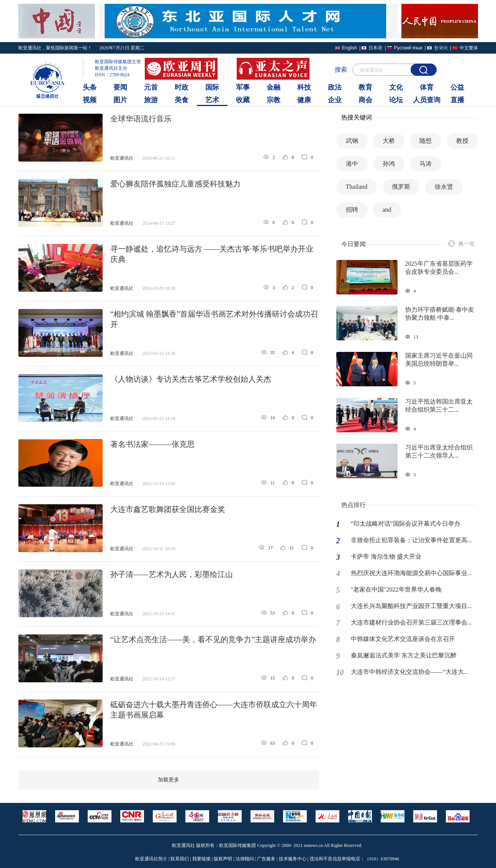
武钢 (352, 141)
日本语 (375, 48)
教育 (365, 87)
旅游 (151, 100)
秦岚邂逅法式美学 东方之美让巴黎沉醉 (404, 655)
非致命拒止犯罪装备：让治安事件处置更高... (411, 540)
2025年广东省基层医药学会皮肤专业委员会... (439, 268)
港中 (352, 164)
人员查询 (427, 100)
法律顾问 (245, 859)
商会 (365, 100)
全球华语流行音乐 (141, 119)
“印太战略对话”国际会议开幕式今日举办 (406, 524)
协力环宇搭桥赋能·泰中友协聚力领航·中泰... (440, 314)
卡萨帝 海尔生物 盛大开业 (386, 557)
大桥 (389, 141)
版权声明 (223, 859)
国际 (212, 87)
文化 (396, 87)
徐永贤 (444, 187)
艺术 (212, 100)
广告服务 (266, 859)
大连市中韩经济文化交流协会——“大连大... (410, 672)
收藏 (243, 100)
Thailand (357, 187)
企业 (335, 100)
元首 (151, 87)
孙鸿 (389, 164)
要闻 (120, 87)
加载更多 (169, 780)
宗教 (273, 100)
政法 (335, 87)
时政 (182, 87)
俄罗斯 (401, 187)
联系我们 (180, 859)
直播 (457, 100)
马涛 (426, 164)
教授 (462, 141)
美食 (182, 100)
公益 (457, 87)
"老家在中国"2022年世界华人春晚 (396, 589)
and (387, 210)
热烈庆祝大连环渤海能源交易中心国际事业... (411, 573)
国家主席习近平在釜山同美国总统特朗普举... (439, 360)
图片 (120, 100)
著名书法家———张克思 (152, 444)
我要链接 (201, 859)
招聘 (352, 210)
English (349, 48)
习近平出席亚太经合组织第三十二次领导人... (439, 451)
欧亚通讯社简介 (151, 859)
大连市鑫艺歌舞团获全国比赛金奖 (168, 509)
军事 (243, 87)
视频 (90, 100)
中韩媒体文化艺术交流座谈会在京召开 (403, 639)
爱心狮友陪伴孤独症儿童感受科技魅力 (175, 184)
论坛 (396, 100)
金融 (273, 87)
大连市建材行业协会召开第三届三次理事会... (411, 622)
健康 (304, 100)
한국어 (441, 48)
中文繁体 (469, 48)
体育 (427, 87)
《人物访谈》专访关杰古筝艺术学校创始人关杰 (191, 379)
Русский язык (408, 48)
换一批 (462, 244)
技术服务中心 (293, 859)
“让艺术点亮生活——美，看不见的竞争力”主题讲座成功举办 (213, 639)
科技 (304, 87)
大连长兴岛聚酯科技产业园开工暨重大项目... (411, 606)
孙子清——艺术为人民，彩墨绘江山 (172, 574)
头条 (90, 87)
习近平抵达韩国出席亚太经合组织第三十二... (439, 405)
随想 (426, 141)
